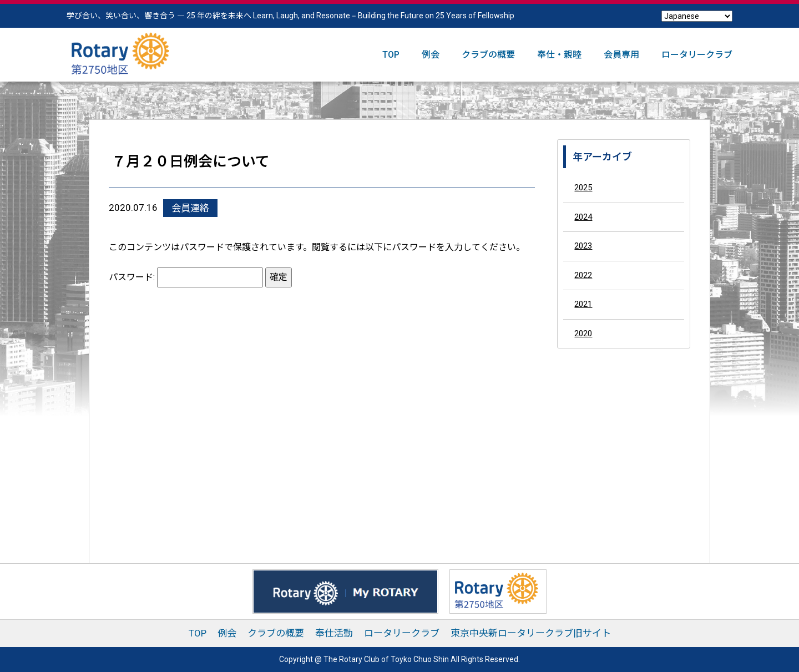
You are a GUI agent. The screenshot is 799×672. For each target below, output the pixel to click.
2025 (583, 188)
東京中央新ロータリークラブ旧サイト (531, 633)
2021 (583, 304)
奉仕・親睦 (559, 55)
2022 (583, 275)
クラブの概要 (488, 55)
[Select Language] (697, 16)
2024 (583, 217)
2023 (583, 246)
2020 (583, 334)
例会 (431, 55)
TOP (391, 55)
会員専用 (621, 55)
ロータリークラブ (697, 55)
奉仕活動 (334, 633)
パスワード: (186, 277)
